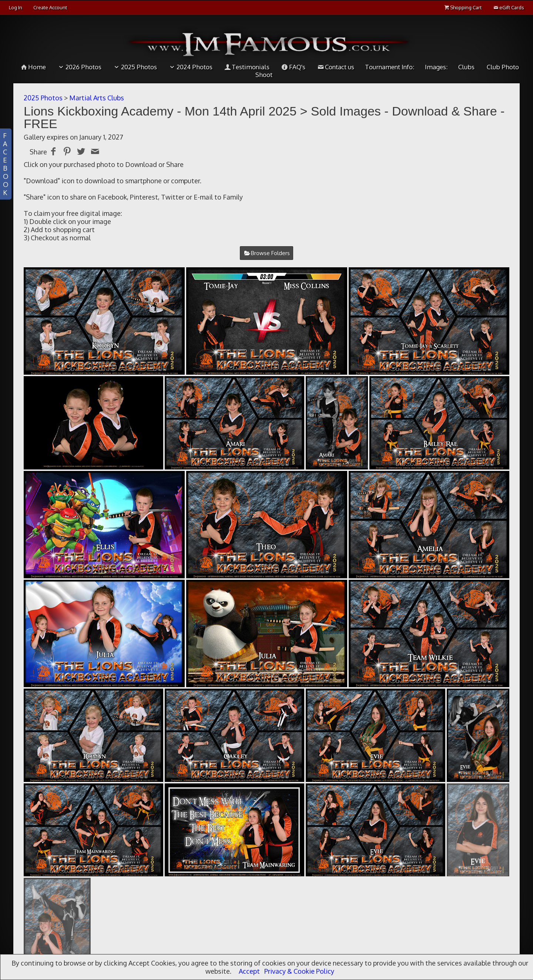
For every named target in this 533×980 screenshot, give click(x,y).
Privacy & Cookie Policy (299, 971)
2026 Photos (79, 67)
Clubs (466, 67)
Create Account (50, 7)
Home (33, 67)
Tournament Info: (390, 67)
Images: (436, 67)
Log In (16, 7)
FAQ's (293, 67)
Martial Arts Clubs (97, 98)
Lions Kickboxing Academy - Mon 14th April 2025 (160, 111)
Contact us (335, 67)
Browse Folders (270, 253)
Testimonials (247, 67)
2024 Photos (190, 67)
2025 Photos (135, 67)
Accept (249, 971)
